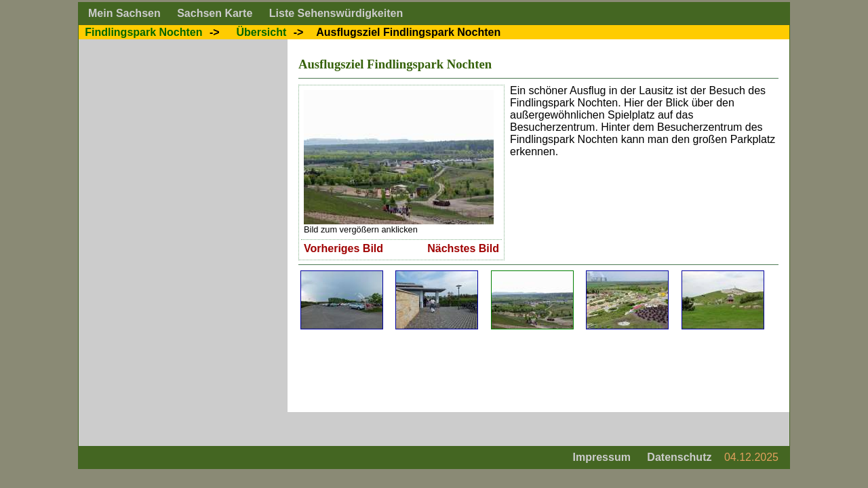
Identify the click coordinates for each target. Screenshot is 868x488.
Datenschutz (679, 457)
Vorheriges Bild (343, 248)
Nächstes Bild (463, 248)
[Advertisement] (545, 371)
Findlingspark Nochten (143, 32)
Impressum (602, 457)
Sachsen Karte (215, 13)
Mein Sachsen (124, 13)
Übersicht (261, 32)
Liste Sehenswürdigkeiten (336, 13)
